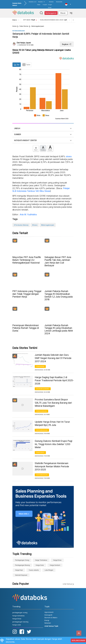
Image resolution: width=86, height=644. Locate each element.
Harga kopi (19, 570)
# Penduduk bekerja (21, 225)
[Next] (73, 20)
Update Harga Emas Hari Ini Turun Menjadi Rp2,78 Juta (52, 423)
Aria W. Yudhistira (28, 214)
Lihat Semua (67, 584)
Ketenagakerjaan (38, 26)
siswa (69, 156)
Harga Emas (57, 560)
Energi (47, 620)
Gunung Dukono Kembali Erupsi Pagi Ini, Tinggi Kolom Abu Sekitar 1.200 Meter (53, 444)
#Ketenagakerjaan (48, 225)
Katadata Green (40, 3)
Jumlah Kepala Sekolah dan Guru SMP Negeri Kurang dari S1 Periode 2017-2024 (53, 358)
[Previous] (69, 20)
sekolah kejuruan (21, 575)
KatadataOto (59, 2)
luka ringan (49, 570)
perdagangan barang (22, 565)
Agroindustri (49, 612)
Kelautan (48, 623)
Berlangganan (51, 13)
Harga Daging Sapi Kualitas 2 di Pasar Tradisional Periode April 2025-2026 (54, 380)
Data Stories (24, 26)
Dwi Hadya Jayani (24, 43)
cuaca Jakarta (34, 570)
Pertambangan (42, 430)
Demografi (40, 453)
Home (15, 26)
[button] (68, 4)
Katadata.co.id (33, 2)
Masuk (63, 13)
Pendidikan (40, 366)
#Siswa (35, 225)
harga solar (40, 565)
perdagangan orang (22, 560)
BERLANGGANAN (78, 640)
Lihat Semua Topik (51, 626)
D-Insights (45, 3)
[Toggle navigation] (71, 13)
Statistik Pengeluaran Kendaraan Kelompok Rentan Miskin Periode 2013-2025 (52, 466)
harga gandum (55, 565)
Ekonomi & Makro (43, 389)
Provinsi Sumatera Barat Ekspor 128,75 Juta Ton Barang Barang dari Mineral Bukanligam (53, 403)
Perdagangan (41, 411)
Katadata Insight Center (51, 5)
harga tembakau (41, 560)
